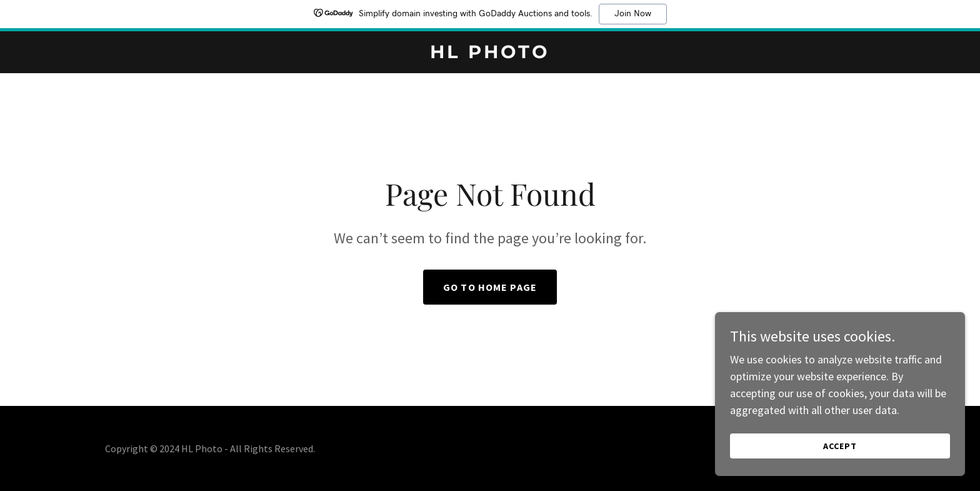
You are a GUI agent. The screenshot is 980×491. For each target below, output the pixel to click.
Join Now (633, 14)
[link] (490, 54)
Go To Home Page (490, 287)
